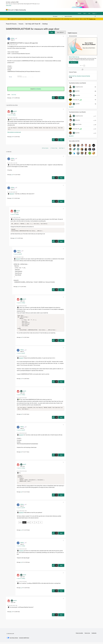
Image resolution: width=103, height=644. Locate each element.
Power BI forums (11, 24)
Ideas (41, 10)
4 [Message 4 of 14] (15, 238)
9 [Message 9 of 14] (21, 453)
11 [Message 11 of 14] (21, 532)
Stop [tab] (84, 66)
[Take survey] (74, 62)
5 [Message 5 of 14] (18, 287)
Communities (47, 10)
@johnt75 (12, 194)
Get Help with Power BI (33, 24)
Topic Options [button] (60, 32)
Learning (59, 10)
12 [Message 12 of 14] (21, 589)
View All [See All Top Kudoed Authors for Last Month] (71, 136)
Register (80, 13)
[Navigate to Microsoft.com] (10, 10)
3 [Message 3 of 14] (12, 198)
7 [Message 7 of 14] (21, 380)
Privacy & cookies (79, 635)
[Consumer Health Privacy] (24, 639)
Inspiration (35, 10)
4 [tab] (83, 66)
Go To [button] (94, 13)
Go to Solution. (38, 89)
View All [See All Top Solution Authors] (71, 107)
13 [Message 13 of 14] (21, 564)
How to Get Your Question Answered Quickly (79, 76)
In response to (12, 115)
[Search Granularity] (58, 16)
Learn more (9, 5)
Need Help (14, 95)
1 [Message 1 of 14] (12, 98)
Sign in (85, 13)
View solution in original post (14, 132)
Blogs (53, 10)
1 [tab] (80, 66)
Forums (29, 10)
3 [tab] (82, 66)
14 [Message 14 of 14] (12, 175)
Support (64, 10)
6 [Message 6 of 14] (21, 338)
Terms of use (87, 635)
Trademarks (94, 635)
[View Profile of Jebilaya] (13, 38)
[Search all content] (80, 16)
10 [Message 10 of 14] (21, 493)
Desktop (45, 24)
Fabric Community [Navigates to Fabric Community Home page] (21, 10)
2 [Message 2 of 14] (12, 613)
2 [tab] (81, 66)
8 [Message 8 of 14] (12, 137)
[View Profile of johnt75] (15, 111)
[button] (52, 32)
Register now (92, 19)
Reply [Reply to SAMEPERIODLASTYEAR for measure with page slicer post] (61, 98)
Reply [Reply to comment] (61, 140)
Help (89, 13)
